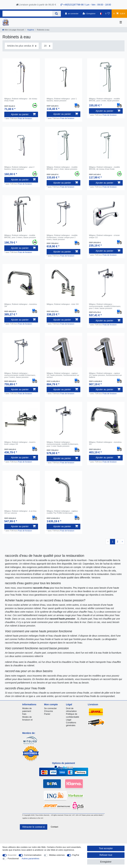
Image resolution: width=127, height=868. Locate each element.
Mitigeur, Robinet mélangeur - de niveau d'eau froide (21, 100)
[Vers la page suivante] (122, 542)
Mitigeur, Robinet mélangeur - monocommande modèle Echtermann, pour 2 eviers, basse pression (20, 375)
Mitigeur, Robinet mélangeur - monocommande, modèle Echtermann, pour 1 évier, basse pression (105, 306)
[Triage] (22, 46)
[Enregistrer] (89, 14)
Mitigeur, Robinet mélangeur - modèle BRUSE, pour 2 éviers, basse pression (20, 236)
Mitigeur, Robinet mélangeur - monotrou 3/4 (21, 305)
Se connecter (50, 708)
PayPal (76, 855)
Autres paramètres (30, 859)
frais (24, 714)
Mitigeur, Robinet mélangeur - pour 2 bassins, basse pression (19, 168)
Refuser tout (106, 855)
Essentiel (12, 855)
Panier (47, 714)
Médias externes (57, 855)
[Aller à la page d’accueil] (13, 30)
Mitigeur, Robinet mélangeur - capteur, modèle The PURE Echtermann (62, 512)
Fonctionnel (13, 859)
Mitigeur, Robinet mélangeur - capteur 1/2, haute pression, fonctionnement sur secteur (63, 375)
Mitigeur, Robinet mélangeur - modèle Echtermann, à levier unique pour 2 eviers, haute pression (62, 237)
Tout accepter (106, 848)
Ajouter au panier (23, 114)
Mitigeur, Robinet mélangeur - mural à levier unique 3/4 (20, 443)
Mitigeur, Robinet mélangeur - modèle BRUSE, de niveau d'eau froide (104, 168)
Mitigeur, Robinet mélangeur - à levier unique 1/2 (104, 236)
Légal (69, 720)
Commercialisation (33, 855)
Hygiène (30, 30)
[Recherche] (56, 14)
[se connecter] (72, 14)
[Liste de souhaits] (108, 14)
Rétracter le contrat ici (34, 827)
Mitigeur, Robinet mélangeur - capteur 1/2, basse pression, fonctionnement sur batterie (105, 375)
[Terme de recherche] (27, 14)
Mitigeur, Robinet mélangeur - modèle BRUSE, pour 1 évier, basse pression (62, 168)
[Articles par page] (47, 46)
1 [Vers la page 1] (113, 542)
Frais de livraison (25, 118)
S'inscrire (49, 711)
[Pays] (100, 14)
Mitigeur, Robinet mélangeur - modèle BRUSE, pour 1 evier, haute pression (104, 100)
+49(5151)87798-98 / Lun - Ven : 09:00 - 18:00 (86, 5)
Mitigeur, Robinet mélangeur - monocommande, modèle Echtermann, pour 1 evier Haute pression (63, 444)
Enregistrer (106, 862)
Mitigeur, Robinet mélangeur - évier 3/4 (63, 304)
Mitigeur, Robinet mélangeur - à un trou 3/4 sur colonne (20, 512)
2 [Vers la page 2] (118, 542)
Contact (54, 827)
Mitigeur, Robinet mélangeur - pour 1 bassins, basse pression (62, 100)
